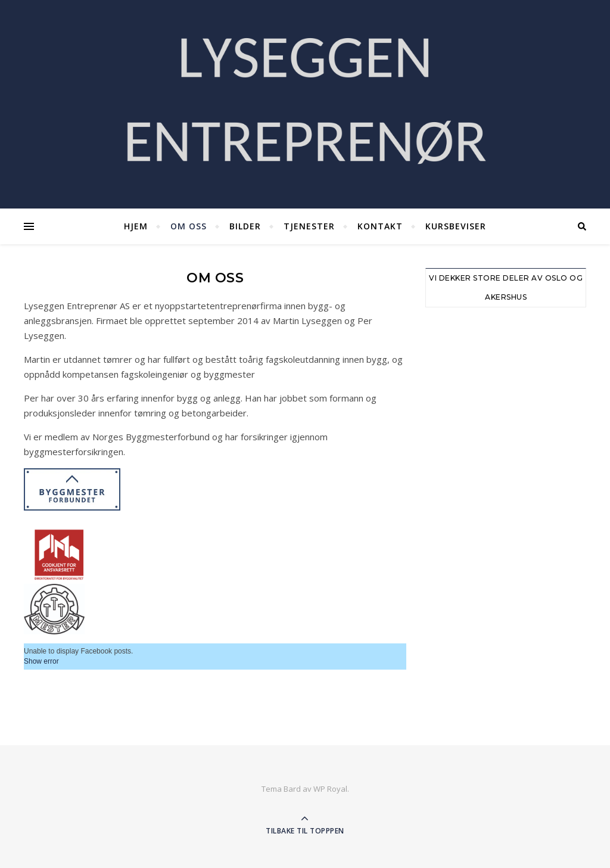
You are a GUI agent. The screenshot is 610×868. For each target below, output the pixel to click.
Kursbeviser (456, 226)
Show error (41, 661)
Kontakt (380, 226)
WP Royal (330, 789)
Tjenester (309, 226)
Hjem (136, 226)
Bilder (245, 226)
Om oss (189, 226)
